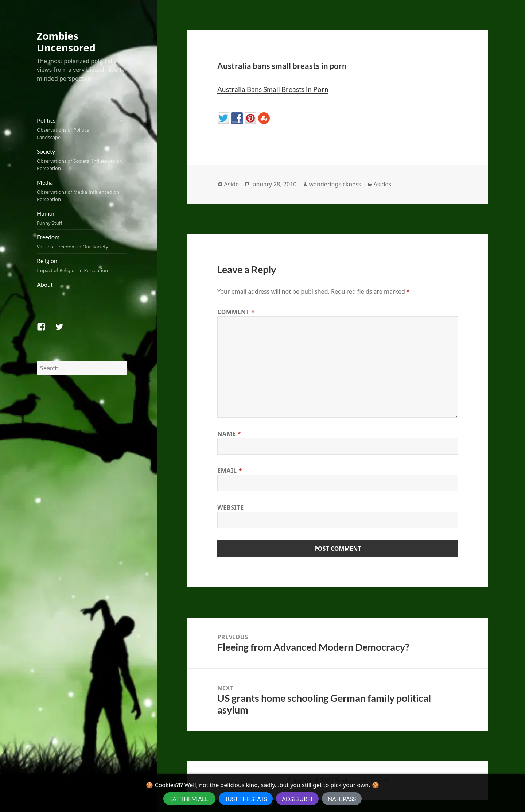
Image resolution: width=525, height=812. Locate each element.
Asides (383, 184)
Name (229, 434)
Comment (236, 312)
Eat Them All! (189, 799)
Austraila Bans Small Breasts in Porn (273, 89)
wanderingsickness (335, 184)
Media (82, 191)
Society (82, 160)
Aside (231, 184)
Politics (75, 129)
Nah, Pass (342, 799)
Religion (82, 266)
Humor (82, 218)
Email (230, 471)
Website (231, 507)
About (45, 284)
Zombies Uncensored (66, 42)
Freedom (82, 242)
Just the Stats (246, 799)
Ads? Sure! (297, 799)
